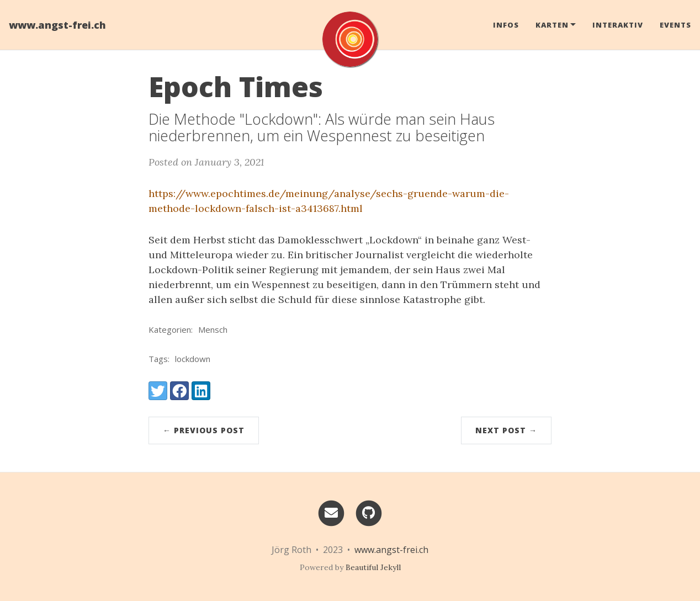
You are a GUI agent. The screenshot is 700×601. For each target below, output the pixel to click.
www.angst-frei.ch (57, 25)
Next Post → (506, 430)
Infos (506, 25)
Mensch (213, 329)
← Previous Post (204, 430)
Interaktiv (618, 25)
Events (675, 25)
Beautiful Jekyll (373, 567)
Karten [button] (552, 25)
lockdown (193, 359)
